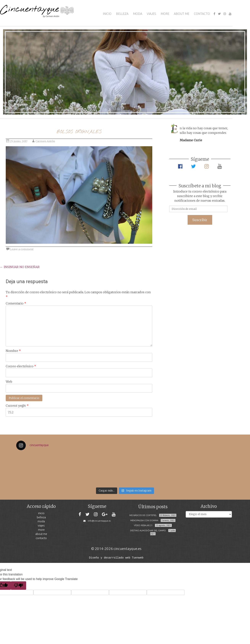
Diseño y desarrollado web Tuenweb (116, 557)
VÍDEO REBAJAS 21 (143, 525)
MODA (138, 14)
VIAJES (151, 14)
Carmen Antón (45, 141)
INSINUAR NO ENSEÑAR (20, 267)
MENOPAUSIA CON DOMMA (144, 520)
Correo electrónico (21, 366)
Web (9, 382)
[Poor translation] (19, 585)
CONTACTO (202, 14)
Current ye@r (17, 406)
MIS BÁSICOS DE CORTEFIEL (143, 515)
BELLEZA (122, 14)
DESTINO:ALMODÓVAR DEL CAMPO (148, 531)
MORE (165, 14)
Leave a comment (22, 249)
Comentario (16, 303)
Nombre (13, 351)
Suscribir (200, 220)
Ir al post (20, 104)
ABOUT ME (182, 14)
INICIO (107, 14)
